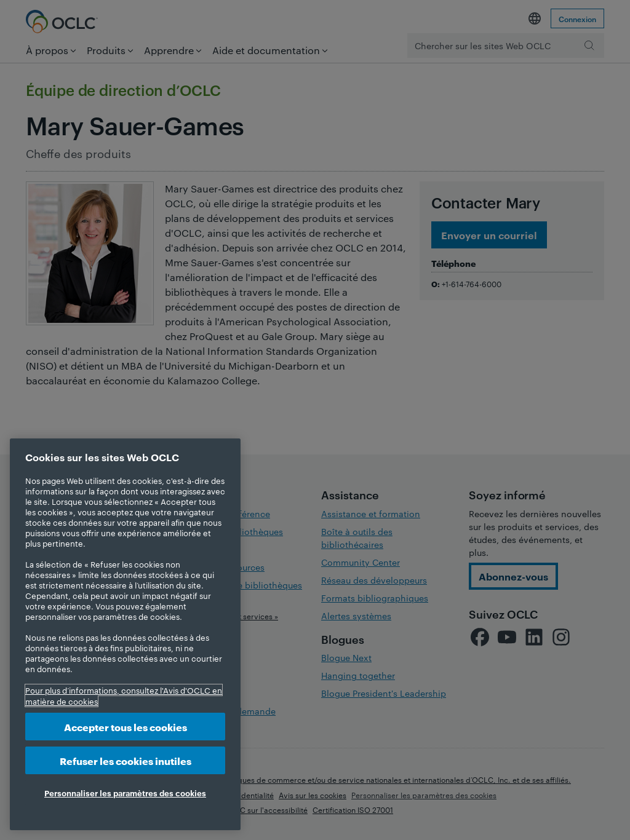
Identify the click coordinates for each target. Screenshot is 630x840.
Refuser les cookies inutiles (126, 760)
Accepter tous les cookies (126, 727)
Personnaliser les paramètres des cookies (125, 793)
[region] (125, 634)
